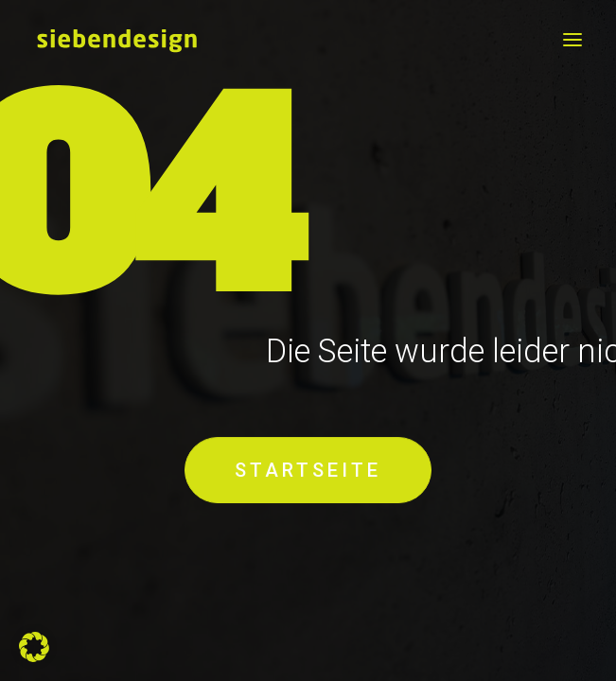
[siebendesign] (116, 40)
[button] (572, 40)
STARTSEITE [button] (308, 471)
